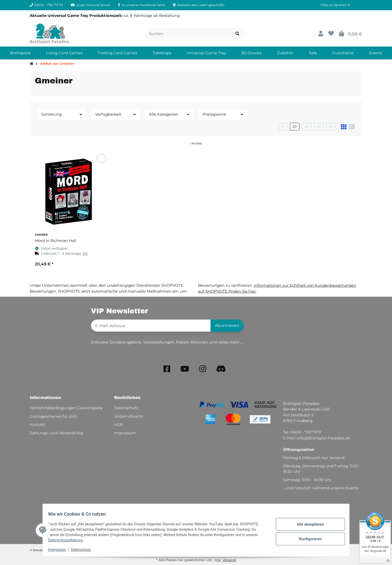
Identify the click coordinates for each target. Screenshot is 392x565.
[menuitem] (20, 53)
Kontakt (37, 424)
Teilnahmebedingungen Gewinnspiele (66, 408)
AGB (118, 424)
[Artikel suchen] (237, 34)
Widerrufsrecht (129, 416)
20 (295, 126)
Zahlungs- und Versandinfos (56, 433)
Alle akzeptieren (307, 525)
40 (319, 126)
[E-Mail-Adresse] (151, 326)
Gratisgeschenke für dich (53, 416)
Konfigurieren (307, 538)
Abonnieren (227, 325)
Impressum (60, 550)
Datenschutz (84, 550)
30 (307, 126)
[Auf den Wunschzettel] (101, 158)
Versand (229, 560)
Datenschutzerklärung (68, 540)
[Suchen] (188, 34)
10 (283, 126)
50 (331, 126)
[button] (335, 5)
